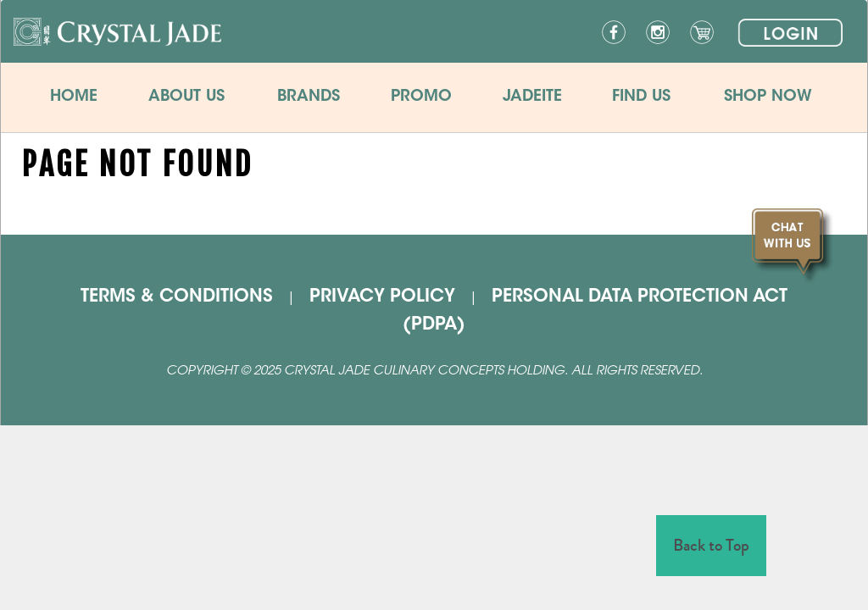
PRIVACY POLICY (382, 297)
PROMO (421, 97)
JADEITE (532, 97)
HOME (74, 97)
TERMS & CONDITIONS (177, 297)
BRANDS (309, 97)
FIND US (641, 97)
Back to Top (711, 545)
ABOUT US (186, 97)
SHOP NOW (768, 97)
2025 (267, 372)
